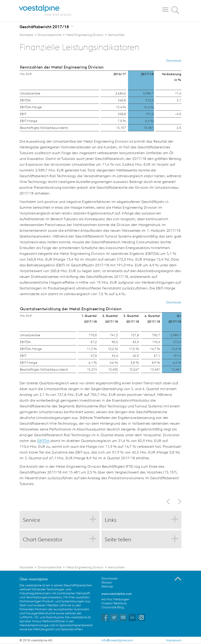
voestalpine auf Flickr (132, 617)
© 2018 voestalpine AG (36, 640)
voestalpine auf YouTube (123, 617)
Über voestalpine (34, 579)
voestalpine (45, 10)
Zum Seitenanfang (178, 579)
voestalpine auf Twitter (114, 617)
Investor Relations (114, 603)
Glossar (107, 582)
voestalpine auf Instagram (141, 617)
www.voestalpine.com (117, 594)
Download (174, 61)
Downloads (109, 578)
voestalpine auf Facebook (105, 617)
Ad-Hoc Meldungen (115, 599)
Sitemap (107, 586)
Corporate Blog (113, 607)
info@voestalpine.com (117, 640)
